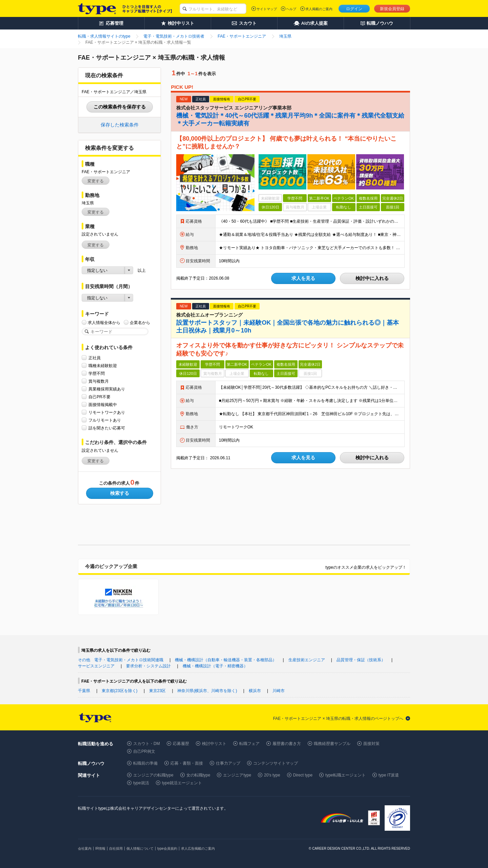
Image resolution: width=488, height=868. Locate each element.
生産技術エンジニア (307, 660)
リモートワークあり (107, 412)
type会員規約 (167, 849)
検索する (120, 493)
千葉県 (84, 691)
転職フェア (249, 744)
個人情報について (140, 849)
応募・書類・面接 (187, 763)
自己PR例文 (144, 751)
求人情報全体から (104, 322)
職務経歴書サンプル (332, 744)
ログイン (354, 9)
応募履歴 (181, 744)
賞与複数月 (99, 381)
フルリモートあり (105, 420)
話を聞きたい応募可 (107, 428)
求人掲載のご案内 (319, 9)
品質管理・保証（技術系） (361, 660)
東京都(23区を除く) (119, 691)
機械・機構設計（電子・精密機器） (215, 666)
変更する (96, 181)
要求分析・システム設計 (148, 666)
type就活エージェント (182, 783)
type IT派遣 (389, 775)
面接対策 (371, 744)
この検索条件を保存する (120, 107)
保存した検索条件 (120, 125)
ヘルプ (291, 9)
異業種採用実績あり (107, 389)
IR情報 (100, 849)
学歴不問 (97, 373)
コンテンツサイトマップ (276, 763)
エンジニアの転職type (153, 775)
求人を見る (303, 278)
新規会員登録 (392, 9)
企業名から (140, 322)
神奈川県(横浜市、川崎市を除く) (207, 691)
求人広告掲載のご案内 (198, 849)
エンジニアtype (237, 775)
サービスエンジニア (96, 666)
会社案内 (85, 849)
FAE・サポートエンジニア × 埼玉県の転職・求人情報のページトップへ (338, 719)
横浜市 (255, 691)
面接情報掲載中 (103, 405)
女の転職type (198, 775)
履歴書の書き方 (287, 744)
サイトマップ (267, 9)
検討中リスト (214, 744)
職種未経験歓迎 (103, 366)
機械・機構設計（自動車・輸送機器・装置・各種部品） (226, 660)
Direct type (303, 775)
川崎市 (279, 691)
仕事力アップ (228, 763)
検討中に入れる (372, 278)
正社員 (95, 358)
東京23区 (157, 691)
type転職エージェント (345, 775)
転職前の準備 (145, 763)
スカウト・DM (147, 744)
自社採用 (116, 849)
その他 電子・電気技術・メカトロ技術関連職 (121, 660)
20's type (272, 775)
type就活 (141, 783)
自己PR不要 (99, 397)
